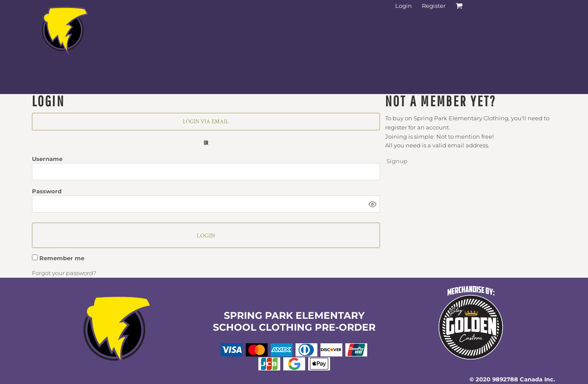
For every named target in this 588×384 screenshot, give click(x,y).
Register (434, 6)
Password (47, 191)
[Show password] (372, 204)
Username (47, 159)
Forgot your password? (64, 273)
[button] (117, 330)
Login (404, 6)
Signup (397, 161)
